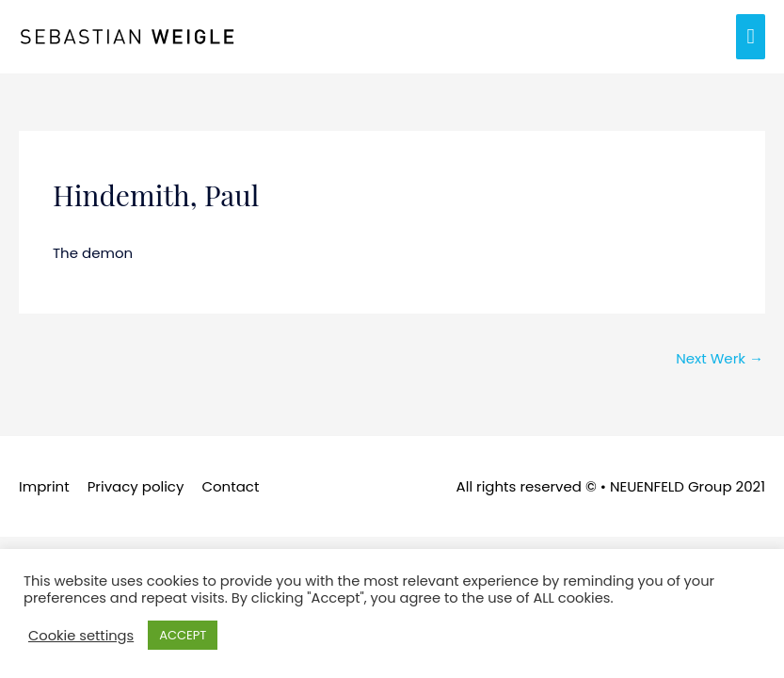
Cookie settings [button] (81, 636)
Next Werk (720, 358)
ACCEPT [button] (183, 635)
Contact (230, 486)
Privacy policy (136, 486)
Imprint (44, 486)
